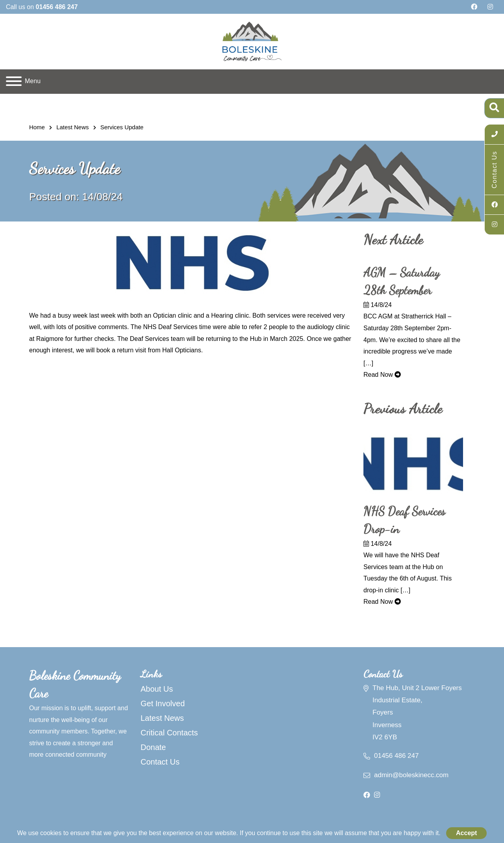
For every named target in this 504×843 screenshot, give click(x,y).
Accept (466, 833)
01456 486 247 (396, 756)
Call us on (42, 7)
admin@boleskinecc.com (411, 775)
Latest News (72, 127)
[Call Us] (494, 134)
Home (37, 127)
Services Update (122, 127)
